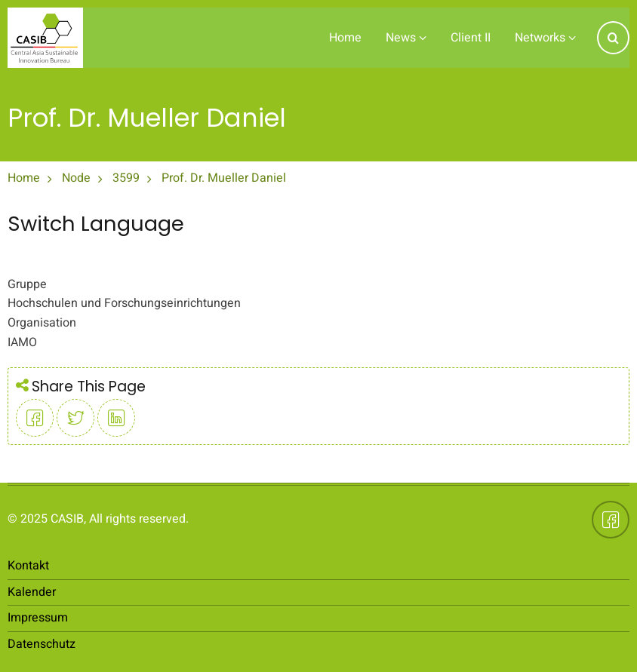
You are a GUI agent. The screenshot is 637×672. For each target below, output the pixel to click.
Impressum (38, 618)
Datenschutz (42, 644)
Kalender (32, 592)
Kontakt (28, 566)
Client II (471, 38)
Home (345, 38)
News (406, 38)
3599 (126, 178)
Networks (545, 38)
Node (76, 178)
